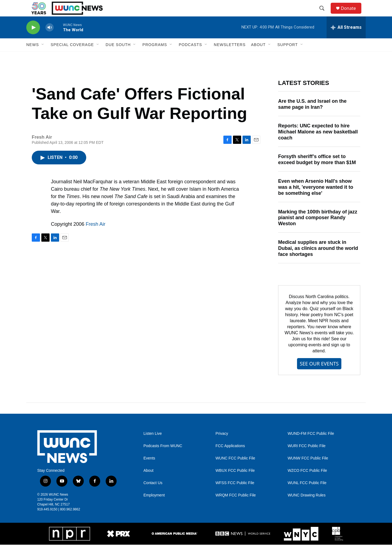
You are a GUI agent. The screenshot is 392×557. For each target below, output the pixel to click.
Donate (352, 14)
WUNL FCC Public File (307, 495)
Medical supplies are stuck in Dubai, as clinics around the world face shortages (318, 261)
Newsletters (230, 57)
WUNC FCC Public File (235, 471)
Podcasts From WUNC (163, 458)
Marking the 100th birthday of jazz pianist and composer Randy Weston (318, 230)
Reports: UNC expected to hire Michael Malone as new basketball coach (318, 144)
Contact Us (153, 495)
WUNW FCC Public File (308, 471)
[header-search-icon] (324, 15)
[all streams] (346, 40)
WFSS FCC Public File (235, 495)
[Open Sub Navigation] (43, 57)
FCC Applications (230, 458)
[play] (33, 40)
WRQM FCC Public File (236, 508)
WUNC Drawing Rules (307, 508)
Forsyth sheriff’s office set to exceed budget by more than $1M (317, 172)
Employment (154, 508)
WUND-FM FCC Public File (311, 446)
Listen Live (153, 446)
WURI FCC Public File (307, 458)
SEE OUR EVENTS (319, 376)
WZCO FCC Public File (307, 483)
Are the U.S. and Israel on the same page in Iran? (312, 116)
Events (149, 471)
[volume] (50, 40)
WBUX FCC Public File (235, 483)
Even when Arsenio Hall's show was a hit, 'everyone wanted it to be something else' (316, 199)
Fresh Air (96, 236)
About (149, 483)
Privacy (222, 446)
